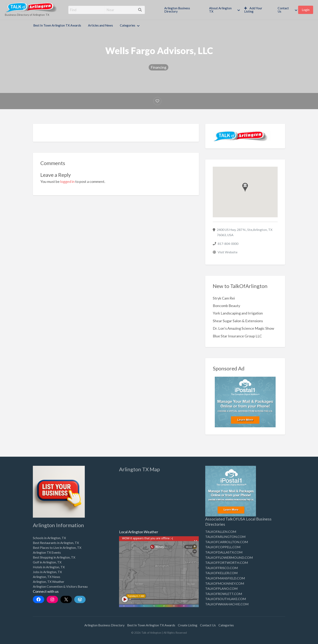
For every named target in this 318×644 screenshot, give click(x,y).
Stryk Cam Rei (224, 298)
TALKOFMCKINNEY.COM (225, 583)
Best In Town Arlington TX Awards (57, 25)
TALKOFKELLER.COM (221, 573)
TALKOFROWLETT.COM (224, 594)
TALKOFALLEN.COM (221, 532)
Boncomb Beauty (226, 306)
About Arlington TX (220, 10)
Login (306, 10)
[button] (245, 187)
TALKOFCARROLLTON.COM (227, 542)
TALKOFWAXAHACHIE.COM (227, 604)
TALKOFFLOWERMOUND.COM (229, 557)
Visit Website (228, 252)
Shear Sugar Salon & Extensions (238, 321)
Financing (158, 67)
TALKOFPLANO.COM (221, 588)
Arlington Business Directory (177, 10)
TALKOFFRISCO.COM (222, 568)
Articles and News (100, 25)
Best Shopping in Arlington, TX (54, 557)
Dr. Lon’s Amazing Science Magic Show (243, 328)
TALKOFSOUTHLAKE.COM (226, 599)
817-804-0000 (228, 244)
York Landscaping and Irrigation (238, 313)
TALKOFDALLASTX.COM (224, 552)
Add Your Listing (253, 10)
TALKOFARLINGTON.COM (225, 537)
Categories (128, 25)
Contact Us (283, 10)
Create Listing (188, 625)
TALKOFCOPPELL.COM (223, 547)
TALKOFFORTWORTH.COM (227, 562)
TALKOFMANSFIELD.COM (225, 578)
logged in (67, 181)
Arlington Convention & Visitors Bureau (60, 586)
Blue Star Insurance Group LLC (237, 336)
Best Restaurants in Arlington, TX (56, 543)
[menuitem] (183, 10)
